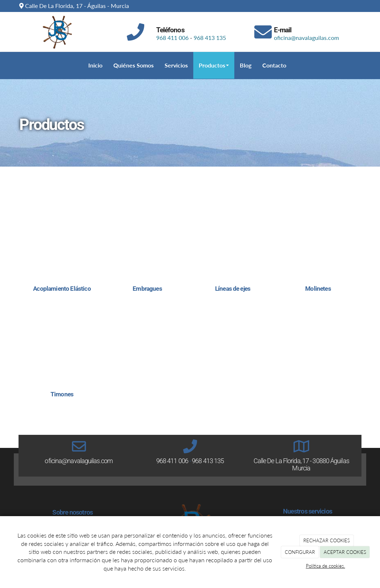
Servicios (176, 65)
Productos (214, 65)
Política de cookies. (326, 566)
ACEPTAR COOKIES (345, 552)
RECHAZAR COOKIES (327, 540)
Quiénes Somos (134, 65)
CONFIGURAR (300, 552)
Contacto (274, 65)
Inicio (95, 65)
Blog (246, 65)
